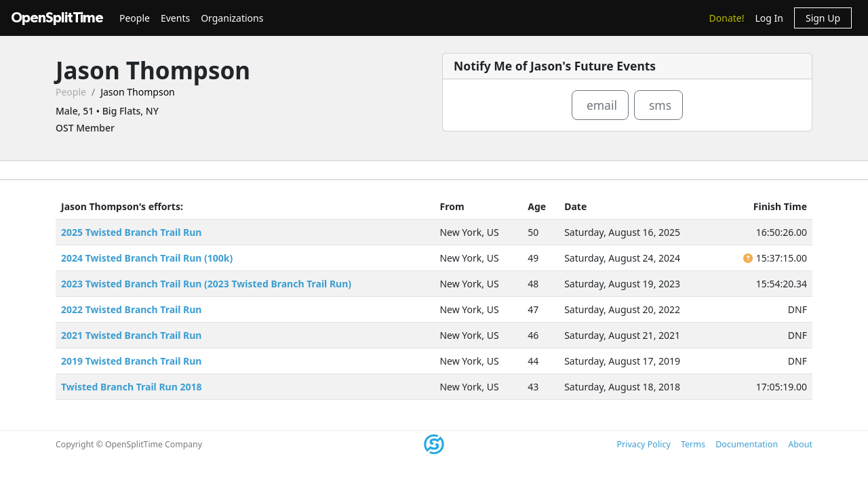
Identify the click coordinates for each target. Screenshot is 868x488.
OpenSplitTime (57, 18)
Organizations (232, 18)
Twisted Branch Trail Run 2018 (131, 387)
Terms (693, 444)
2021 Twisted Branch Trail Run (131, 335)
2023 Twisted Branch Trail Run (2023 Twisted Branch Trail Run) (206, 284)
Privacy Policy (643, 444)
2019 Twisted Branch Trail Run (131, 361)
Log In (769, 18)
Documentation (747, 444)
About (800, 444)
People (135, 18)
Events (175, 18)
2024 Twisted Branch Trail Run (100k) (147, 258)
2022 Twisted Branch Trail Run (131, 309)
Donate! (727, 18)
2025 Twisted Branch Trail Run (131, 232)
